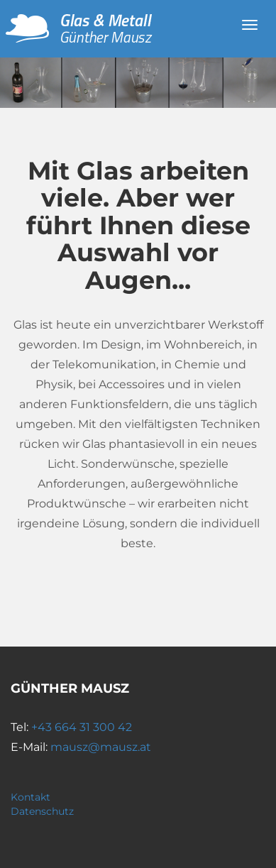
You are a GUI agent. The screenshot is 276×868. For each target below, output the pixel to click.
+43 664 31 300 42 (82, 727)
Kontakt (31, 797)
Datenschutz (42, 811)
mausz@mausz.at (101, 747)
